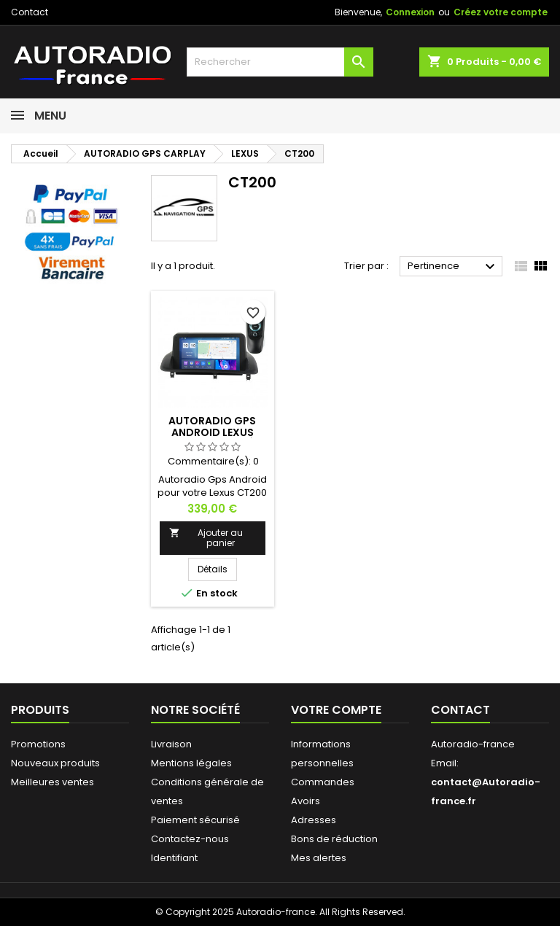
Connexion (410, 12)
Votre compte (336, 710)
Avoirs (306, 801)
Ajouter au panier (206, 538)
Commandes (323, 782)
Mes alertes (319, 858)
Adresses (314, 820)
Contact (30, 12)
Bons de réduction (334, 839)
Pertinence (453, 267)
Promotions (38, 744)
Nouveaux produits (55, 763)
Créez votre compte (501, 12)
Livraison (171, 744)
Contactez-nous (190, 839)
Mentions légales (191, 763)
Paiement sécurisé (195, 820)
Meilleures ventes (52, 782)
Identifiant (174, 858)
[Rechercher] (280, 62)
